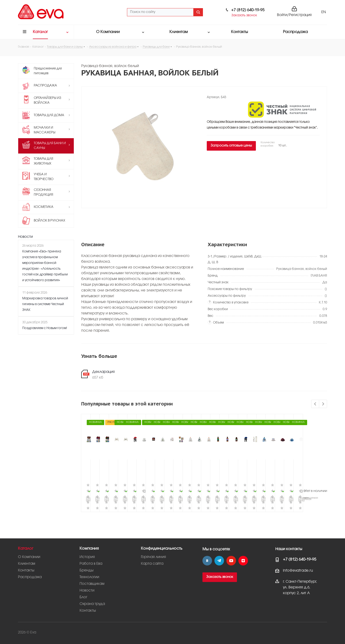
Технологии (89, 577)
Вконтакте (207, 561)
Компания (89, 549)
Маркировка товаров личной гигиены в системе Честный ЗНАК (45, 304)
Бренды (86, 570)
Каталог (26, 549)
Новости (25, 237)
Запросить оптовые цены (231, 146)
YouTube (231, 561)
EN (324, 12)
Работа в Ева (91, 564)
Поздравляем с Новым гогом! (45, 328)
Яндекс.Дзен (243, 561)
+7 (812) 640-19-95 (248, 10)
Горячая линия (153, 557)
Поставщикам (92, 584)
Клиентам (27, 564)
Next (323, 404)
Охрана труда (92, 604)
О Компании (29, 557)
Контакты (26, 570)
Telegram (219, 561)
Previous (315, 404)
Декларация (103, 372)
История (87, 557)
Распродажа (30, 577)
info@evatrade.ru (298, 571)
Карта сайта (152, 564)
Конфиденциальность (162, 549)
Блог (83, 597)
